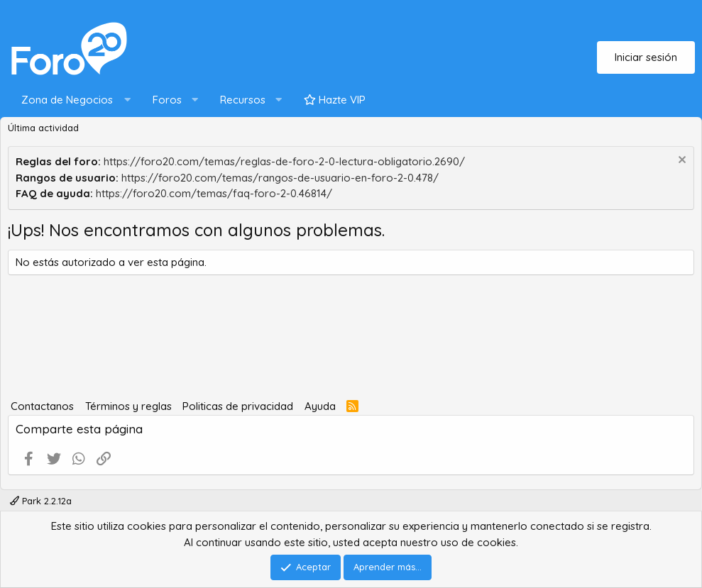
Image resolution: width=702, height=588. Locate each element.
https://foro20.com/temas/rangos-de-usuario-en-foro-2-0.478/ (280, 178)
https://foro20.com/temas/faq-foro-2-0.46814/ (214, 193)
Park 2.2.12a (41, 501)
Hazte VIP (335, 100)
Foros (167, 100)
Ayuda (320, 406)
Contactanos (42, 406)
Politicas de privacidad (238, 406)
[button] (73, 100)
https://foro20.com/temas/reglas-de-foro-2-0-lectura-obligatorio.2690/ (284, 161)
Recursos (243, 100)
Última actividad (43, 128)
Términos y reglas (128, 406)
